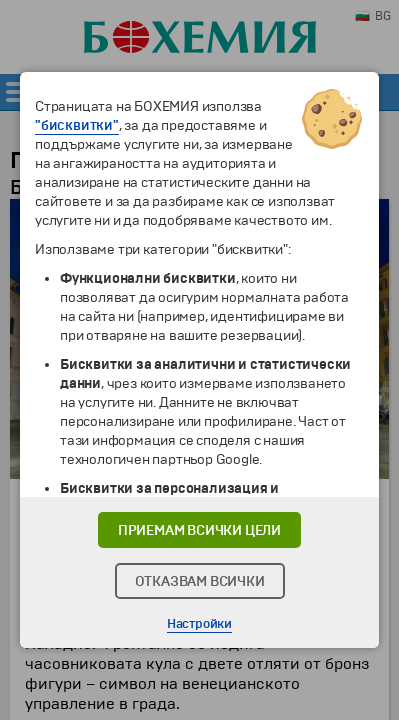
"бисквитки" (77, 125)
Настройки (199, 624)
